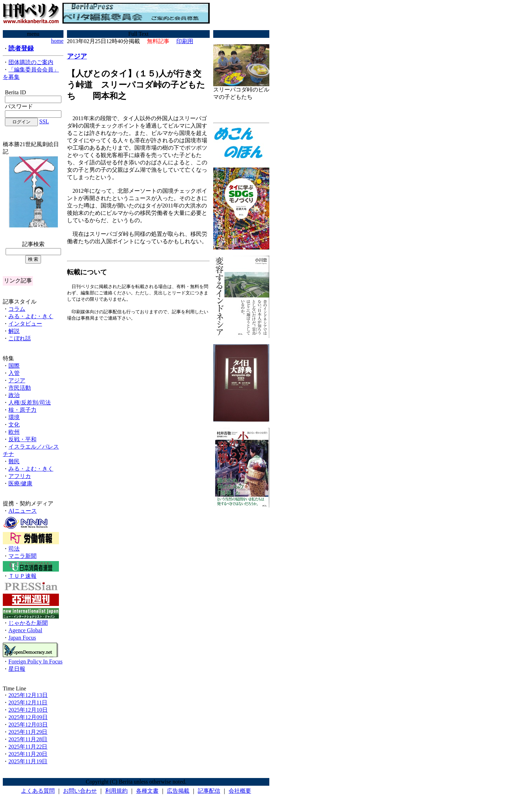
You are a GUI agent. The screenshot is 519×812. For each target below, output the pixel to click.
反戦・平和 (22, 439)
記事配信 (209, 791)
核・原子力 (22, 410)
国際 (14, 366)
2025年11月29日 (28, 732)
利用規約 (116, 791)
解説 (14, 331)
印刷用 (185, 41)
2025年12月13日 (28, 695)
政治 (14, 395)
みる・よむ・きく (31, 316)
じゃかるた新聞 (28, 623)
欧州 (14, 432)
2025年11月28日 (28, 739)
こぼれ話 (20, 338)
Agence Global (25, 630)
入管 (14, 373)
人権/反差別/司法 (30, 402)
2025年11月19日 (28, 761)
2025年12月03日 (28, 725)
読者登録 (21, 48)
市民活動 (20, 388)
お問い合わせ (80, 791)
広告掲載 (178, 791)
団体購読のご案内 (31, 62)
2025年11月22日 (28, 747)
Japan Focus (22, 638)
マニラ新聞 (22, 556)
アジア (17, 380)
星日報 (17, 669)
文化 (14, 425)
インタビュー (25, 324)
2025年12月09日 (28, 717)
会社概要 (240, 791)
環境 (14, 417)
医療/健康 (20, 483)
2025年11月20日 (28, 754)
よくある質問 (38, 791)
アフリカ (20, 476)
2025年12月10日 (28, 710)
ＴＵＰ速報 (22, 576)
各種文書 (147, 791)
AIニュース (23, 511)
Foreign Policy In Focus (35, 661)
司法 (14, 549)
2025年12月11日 (28, 702)
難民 (14, 461)
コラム (17, 309)
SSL (44, 121)
